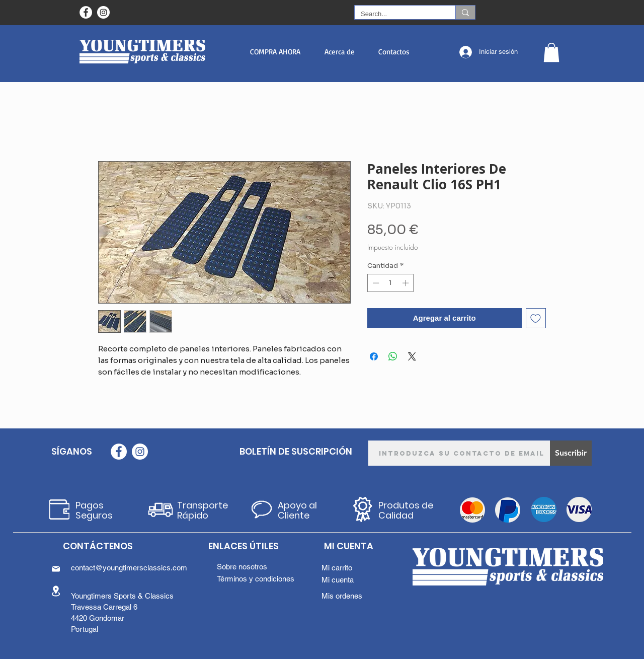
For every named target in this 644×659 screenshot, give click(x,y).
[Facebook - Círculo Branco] (86, 12)
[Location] (56, 591)
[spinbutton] (391, 283)
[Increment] (407, 283)
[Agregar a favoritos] (536, 318)
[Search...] (397, 14)
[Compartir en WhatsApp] (393, 356)
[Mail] (56, 569)
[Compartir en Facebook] (374, 356)
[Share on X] (412, 356)
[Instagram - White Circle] (103, 12)
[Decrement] (375, 283)
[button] (275, 52)
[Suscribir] (571, 453)
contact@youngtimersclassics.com (129, 568)
